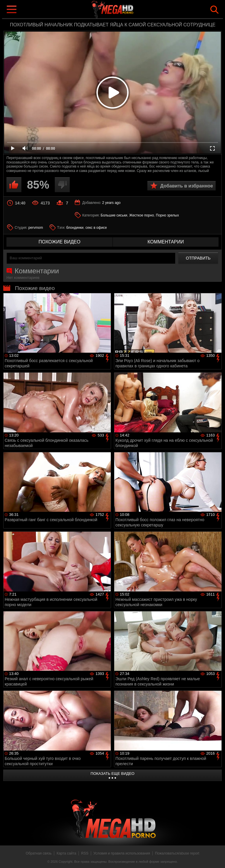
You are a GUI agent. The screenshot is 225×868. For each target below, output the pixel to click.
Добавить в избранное (187, 186)
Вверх (216, 857)
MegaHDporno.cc (124, 10)
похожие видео (60, 242)
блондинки (75, 228)
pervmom (36, 228)
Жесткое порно (142, 215)
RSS (85, 853)
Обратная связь (39, 853)
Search (214, 10)
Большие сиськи (114, 215)
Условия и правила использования (122, 853)
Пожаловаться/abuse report (177, 853)
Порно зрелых (167, 215)
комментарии (166, 242)
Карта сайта (66, 853)
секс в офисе (96, 228)
